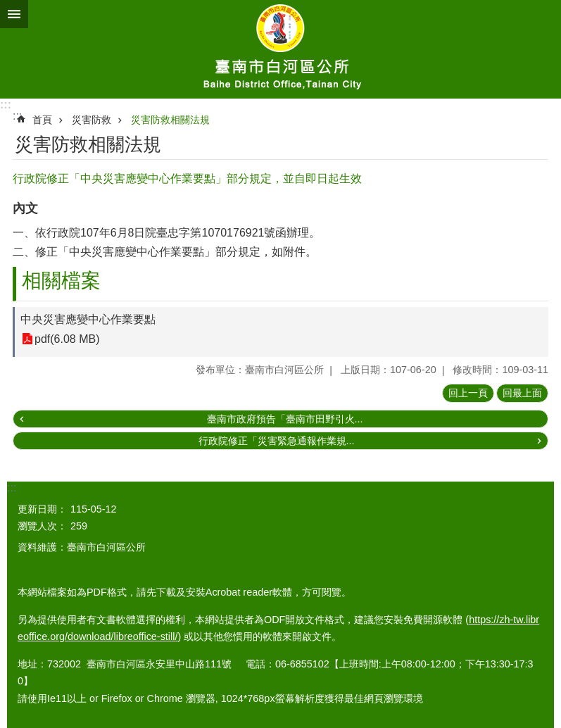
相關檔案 (61, 281)
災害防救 (92, 120)
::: (6, 105)
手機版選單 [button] (14, 14)
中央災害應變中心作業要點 (88, 319)
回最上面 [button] (522, 393)
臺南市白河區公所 (280, 49)
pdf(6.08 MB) (67, 339)
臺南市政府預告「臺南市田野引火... (285, 419)
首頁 (42, 120)
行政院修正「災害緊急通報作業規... (277, 441)
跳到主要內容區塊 (7, 7)
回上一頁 (468, 393)
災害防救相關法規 (170, 120)
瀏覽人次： (42, 526)
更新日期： (42, 509)
